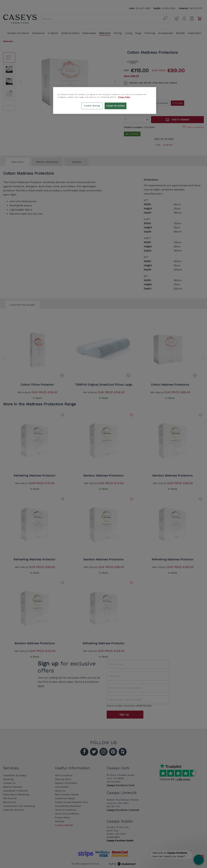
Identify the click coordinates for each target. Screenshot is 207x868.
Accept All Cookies (116, 106)
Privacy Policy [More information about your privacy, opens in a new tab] (124, 97)
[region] (105, 100)
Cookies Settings (92, 106)
